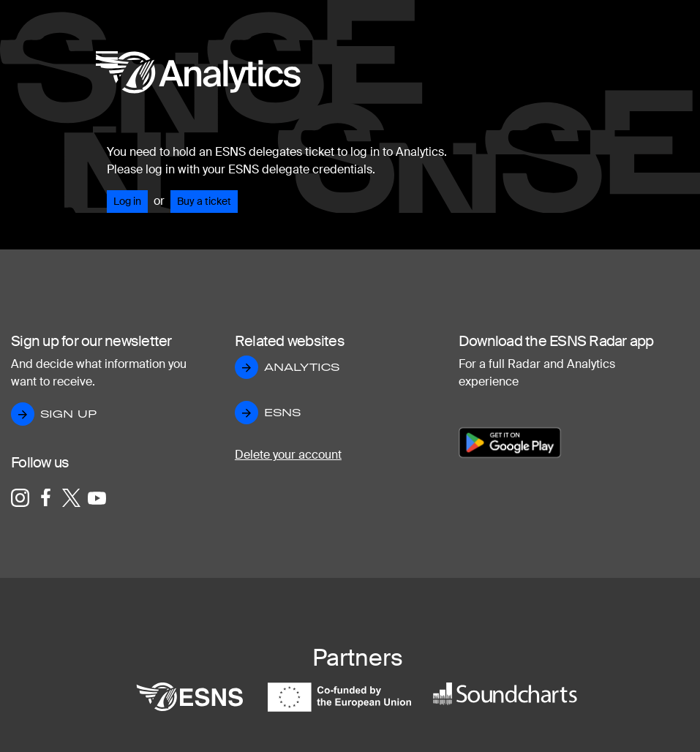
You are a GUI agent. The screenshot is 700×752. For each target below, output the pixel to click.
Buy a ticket (204, 201)
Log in (127, 201)
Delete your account (288, 455)
